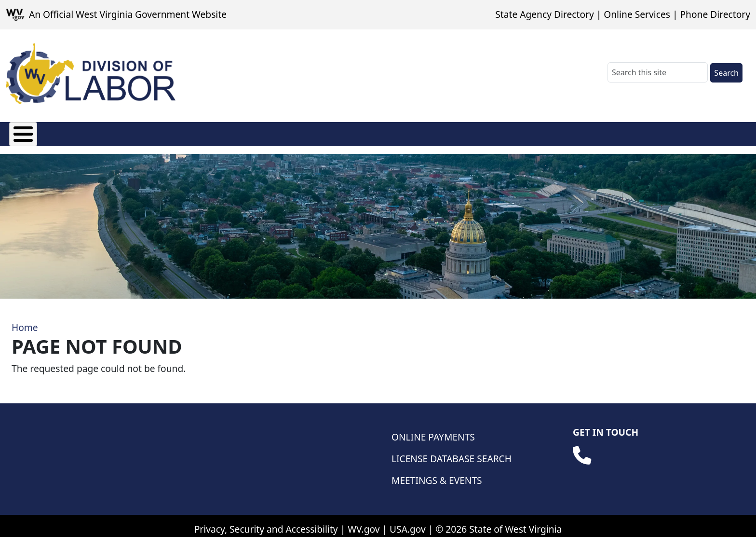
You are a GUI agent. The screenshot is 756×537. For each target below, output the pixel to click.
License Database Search (452, 451)
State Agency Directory (544, 14)
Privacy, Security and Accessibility (266, 522)
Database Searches (550, 132)
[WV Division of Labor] (91, 74)
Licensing (115, 132)
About (23, 132)
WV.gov (364, 522)
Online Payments (433, 430)
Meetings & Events (437, 473)
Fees (65, 132)
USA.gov (408, 522)
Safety (476, 132)
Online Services (637, 14)
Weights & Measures (398, 132)
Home (25, 320)
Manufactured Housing (206, 132)
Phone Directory (715, 14)
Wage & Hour (305, 132)
